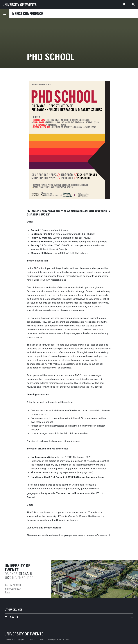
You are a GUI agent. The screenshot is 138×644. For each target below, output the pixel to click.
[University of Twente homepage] (20, 5)
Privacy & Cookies (36, 639)
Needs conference (28, 14)
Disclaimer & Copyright (14, 639)
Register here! (41, 544)
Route (7, 592)
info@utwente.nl (13, 589)
